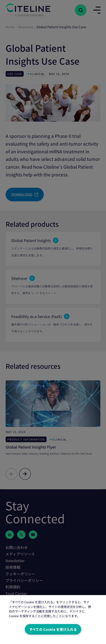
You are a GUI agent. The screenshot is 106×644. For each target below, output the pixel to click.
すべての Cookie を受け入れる (53, 629)
